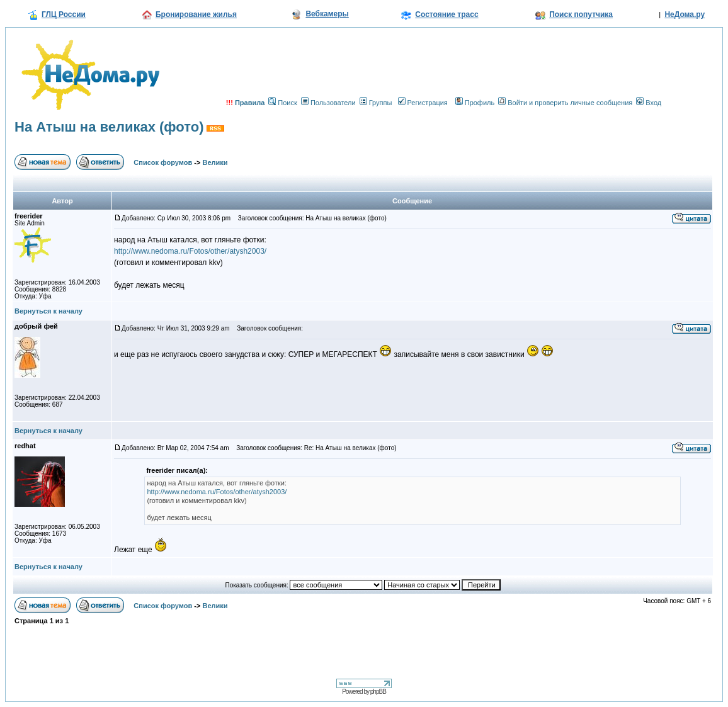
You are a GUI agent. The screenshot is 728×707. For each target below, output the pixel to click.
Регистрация (423, 103)
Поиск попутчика (581, 14)
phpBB (378, 692)
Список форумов (163, 162)
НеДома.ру (685, 14)
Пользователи (328, 103)
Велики (215, 162)
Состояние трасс (446, 14)
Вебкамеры (327, 14)
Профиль (475, 103)
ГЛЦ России (64, 14)
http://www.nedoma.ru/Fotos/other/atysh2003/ (190, 251)
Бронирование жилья (196, 14)
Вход (649, 103)
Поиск (282, 103)
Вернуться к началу (48, 311)
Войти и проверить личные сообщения (565, 103)
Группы (376, 103)
